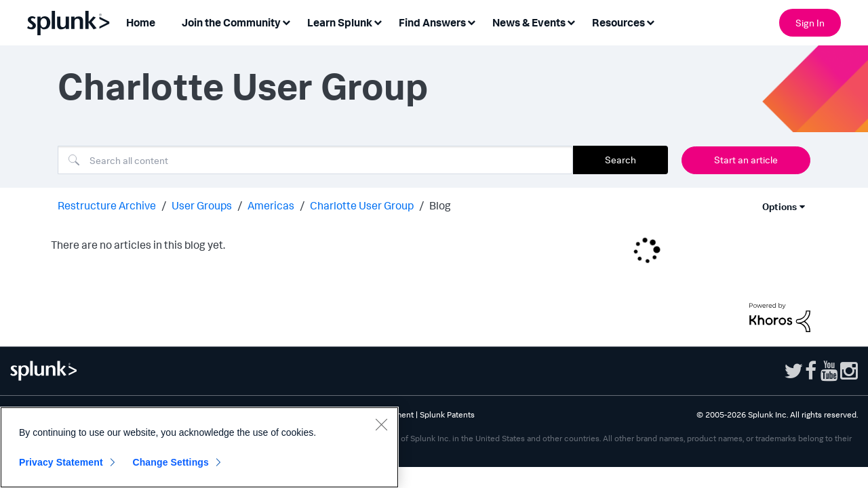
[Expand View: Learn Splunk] (378, 21)
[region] (199, 447)
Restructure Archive (107, 205)
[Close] (381, 424)
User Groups (202, 205)
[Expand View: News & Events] (571, 21)
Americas (271, 205)
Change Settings (171, 462)
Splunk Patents (447, 414)
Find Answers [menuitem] (432, 22)
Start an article (746, 160)
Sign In (810, 23)
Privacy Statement (61, 462)
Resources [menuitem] (618, 22)
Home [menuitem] (141, 22)
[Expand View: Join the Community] (286, 21)
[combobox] (315, 160)
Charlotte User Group (362, 205)
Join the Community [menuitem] (231, 22)
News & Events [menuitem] (529, 22)
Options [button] (780, 206)
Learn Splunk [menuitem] (340, 22)
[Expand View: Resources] (650, 21)
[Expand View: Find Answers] (471, 21)
